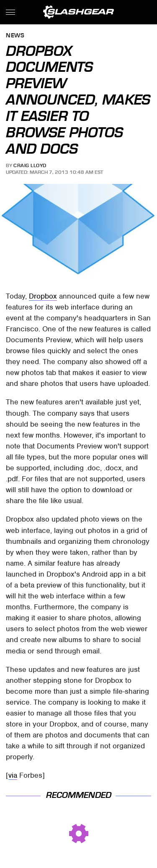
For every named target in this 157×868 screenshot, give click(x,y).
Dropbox (43, 296)
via (13, 775)
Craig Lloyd (30, 165)
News (15, 36)
